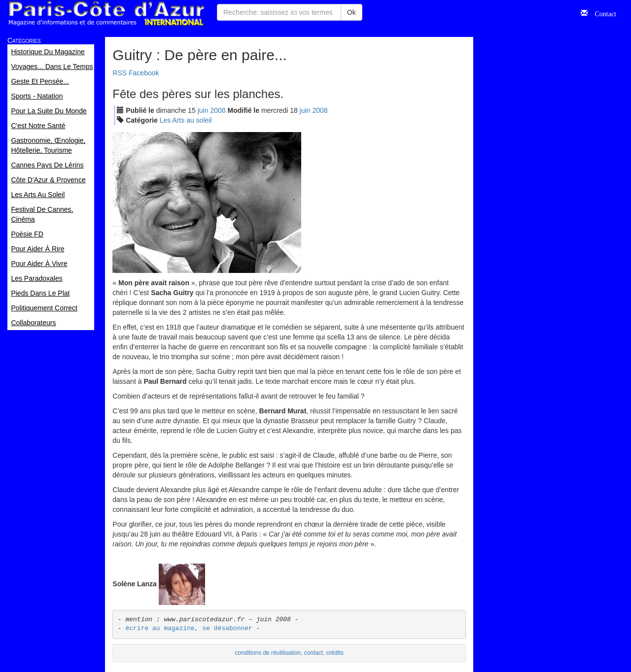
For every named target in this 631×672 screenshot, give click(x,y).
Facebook (144, 73)
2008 (218, 110)
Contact (602, 13)
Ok (351, 12)
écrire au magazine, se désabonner (189, 628)
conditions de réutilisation (268, 653)
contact (314, 653)
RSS (120, 73)
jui (203, 110)
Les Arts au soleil (186, 120)
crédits (335, 653)
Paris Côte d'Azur (106, 14)
